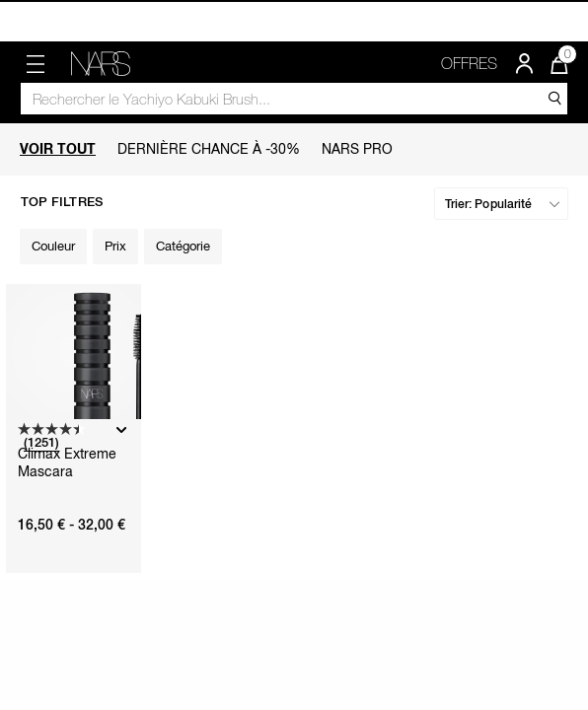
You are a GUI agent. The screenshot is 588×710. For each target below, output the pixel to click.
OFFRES (469, 63)
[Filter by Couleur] (53, 247)
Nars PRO (357, 148)
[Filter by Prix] (115, 247)
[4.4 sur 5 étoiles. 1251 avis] (65, 437)
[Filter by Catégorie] (183, 247)
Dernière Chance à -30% (209, 148)
